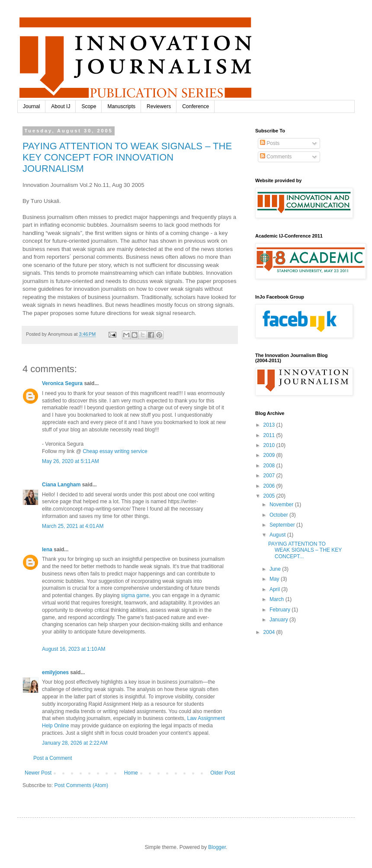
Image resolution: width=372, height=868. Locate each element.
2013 (270, 425)
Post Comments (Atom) (81, 785)
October (279, 515)
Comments (276, 157)
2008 (270, 466)
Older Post (223, 773)
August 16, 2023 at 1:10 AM (74, 649)
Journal (31, 106)
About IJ (61, 106)
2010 (270, 445)
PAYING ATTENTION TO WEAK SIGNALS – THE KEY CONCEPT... (305, 550)
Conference (196, 106)
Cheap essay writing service (115, 451)
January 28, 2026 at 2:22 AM (75, 743)
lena (47, 550)
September (283, 525)
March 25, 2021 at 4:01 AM (73, 526)
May (275, 579)
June (276, 569)
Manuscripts (121, 106)
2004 (270, 632)
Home (131, 773)
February (281, 610)
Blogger (217, 847)
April (275, 589)
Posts (270, 143)
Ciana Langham (61, 485)
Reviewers (159, 106)
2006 (270, 486)
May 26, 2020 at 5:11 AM (71, 461)
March (277, 599)
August (278, 535)
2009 (270, 455)
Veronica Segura (62, 383)
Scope (89, 106)
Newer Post (38, 773)
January (279, 620)
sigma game (135, 595)
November (282, 505)
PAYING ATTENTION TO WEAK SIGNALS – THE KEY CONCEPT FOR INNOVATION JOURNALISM (127, 157)
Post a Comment (53, 758)
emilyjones (55, 672)
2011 (270, 435)
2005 (270, 496)
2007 (270, 476)
